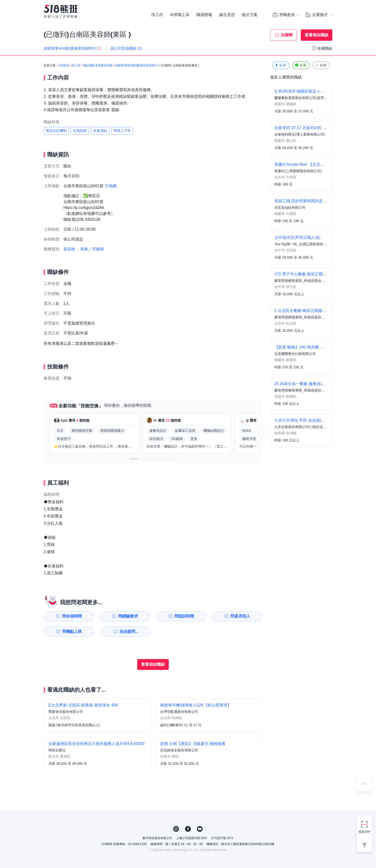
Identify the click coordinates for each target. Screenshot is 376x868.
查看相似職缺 (317, 35)
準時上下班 (122, 131)
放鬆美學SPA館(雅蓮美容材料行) (137, 65)
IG (176, 829)
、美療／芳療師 (90, 249)
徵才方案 (250, 15)
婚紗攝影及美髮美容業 (98, 65)
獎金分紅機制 (56, 131)
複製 (321, 65)
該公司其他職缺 (126, 48)
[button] (134, 459)
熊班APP (364, 832)
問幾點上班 (72, 631)
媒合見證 (227, 15)
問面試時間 (184, 616)
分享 (280, 65)
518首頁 (64, 65)
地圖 (113, 186)
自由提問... (129, 631)
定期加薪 (80, 131)
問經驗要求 (128, 616)
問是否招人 (240, 616)
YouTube (200, 829)
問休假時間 (72, 616)
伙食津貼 (100, 131)
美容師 (69, 249)
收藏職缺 (325, 48)
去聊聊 (287, 35)
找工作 (157, 15)
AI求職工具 (180, 15)
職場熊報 (204, 15)
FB (188, 829)
